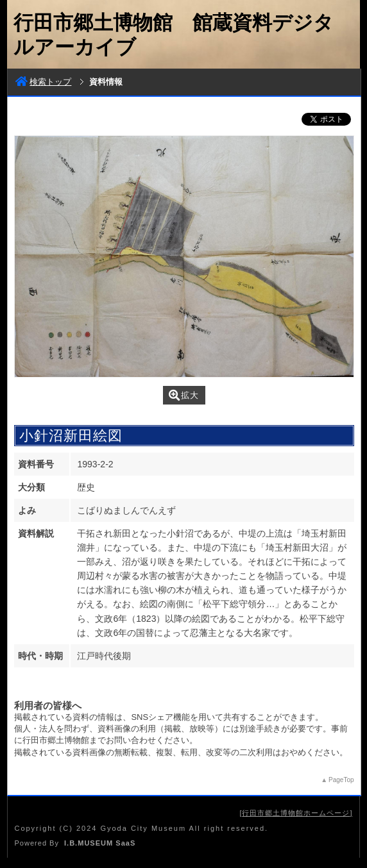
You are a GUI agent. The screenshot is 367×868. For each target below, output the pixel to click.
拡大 (184, 395)
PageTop (341, 780)
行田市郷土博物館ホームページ (296, 813)
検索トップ (43, 82)
